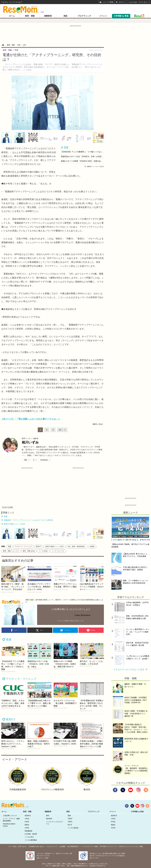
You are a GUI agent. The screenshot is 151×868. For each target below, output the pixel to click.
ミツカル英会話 (73, 828)
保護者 (92, 547)
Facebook (44, 460)
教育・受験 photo (29, 551)
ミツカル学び (29, 837)
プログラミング (84, 16)
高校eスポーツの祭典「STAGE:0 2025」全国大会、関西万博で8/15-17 (89, 161)
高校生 (27, 825)
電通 (66, 147)
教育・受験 (30, 16)
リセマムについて (52, 846)
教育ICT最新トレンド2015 (14, 524)
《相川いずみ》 (98, 424)
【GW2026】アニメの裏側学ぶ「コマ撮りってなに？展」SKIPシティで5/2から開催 (95, 152)
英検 (69, 816)
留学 (48, 816)
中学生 (27, 822)
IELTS (70, 825)
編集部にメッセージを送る (95, 166)
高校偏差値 (28, 831)
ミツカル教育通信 (31, 840)
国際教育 (48, 16)
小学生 (27, 819)
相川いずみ (30, 442)
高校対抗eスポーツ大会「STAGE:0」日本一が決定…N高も (85, 156)
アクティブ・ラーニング (23, 547)
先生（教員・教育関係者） (77, 547)
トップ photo (43, 551)
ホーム (12, 16)
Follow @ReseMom (83, 615)
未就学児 (28, 816)
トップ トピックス (58, 551)
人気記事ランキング (10, 816)
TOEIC (70, 819)
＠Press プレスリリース (126, 846)
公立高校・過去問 (31, 834)
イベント (103, 16)
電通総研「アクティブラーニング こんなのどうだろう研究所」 (29, 520)
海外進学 (49, 819)
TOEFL (70, 822)
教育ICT (39, 547)
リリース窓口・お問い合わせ (17, 846)
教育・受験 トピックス (11, 551)
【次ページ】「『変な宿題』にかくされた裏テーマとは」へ (31, 419)
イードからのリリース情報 (89, 846)
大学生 (27, 828)
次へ (61, 430)
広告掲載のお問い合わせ (36, 846)
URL (26, 460)
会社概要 (62, 846)
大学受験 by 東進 (121, 16)
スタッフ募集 (139, 846)
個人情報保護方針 (73, 846)
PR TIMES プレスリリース (108, 846)
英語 (65, 16)
